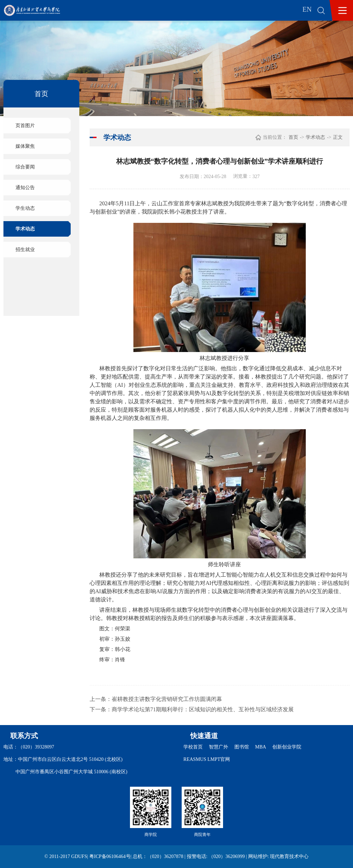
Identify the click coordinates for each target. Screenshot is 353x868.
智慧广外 (219, 747)
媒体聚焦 (25, 146)
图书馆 (242, 747)
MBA (261, 747)
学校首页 (193, 747)
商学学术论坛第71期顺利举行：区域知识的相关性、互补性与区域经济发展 (203, 709)
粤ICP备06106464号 (110, 856)
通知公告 (25, 188)
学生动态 (25, 208)
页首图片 (25, 126)
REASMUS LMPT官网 (207, 759)
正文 (338, 137)
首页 (293, 137)
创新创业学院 (287, 747)
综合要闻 (25, 167)
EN (307, 9)
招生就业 (25, 250)
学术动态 (25, 229)
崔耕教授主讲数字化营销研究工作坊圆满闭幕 (167, 699)
